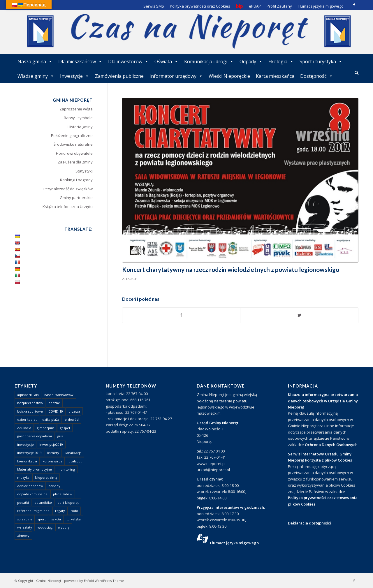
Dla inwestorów (128, 61)
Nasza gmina (35, 61)
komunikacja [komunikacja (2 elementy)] (27, 461)
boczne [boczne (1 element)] (54, 403)
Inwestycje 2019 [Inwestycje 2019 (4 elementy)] (29, 453)
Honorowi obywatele (74, 153)
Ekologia (281, 61)
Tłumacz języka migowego (234, 543)
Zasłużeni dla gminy (75, 162)
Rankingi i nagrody (76, 180)
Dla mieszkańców (80, 61)
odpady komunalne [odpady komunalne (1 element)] (32, 494)
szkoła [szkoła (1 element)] (56, 519)
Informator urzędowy (176, 76)
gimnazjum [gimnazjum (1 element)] (45, 428)
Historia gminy (80, 127)
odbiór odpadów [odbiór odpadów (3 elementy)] (30, 486)
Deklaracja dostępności (309, 523)
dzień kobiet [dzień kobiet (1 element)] (27, 419)
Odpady (251, 61)
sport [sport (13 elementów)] (42, 519)
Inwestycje (75, 76)
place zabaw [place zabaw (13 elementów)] (63, 494)
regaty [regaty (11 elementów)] (60, 511)
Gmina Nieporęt (49, 581)
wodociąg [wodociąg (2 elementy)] (45, 527)
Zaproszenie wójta (76, 109)
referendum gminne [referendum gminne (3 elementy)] (33, 511)
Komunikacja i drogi (209, 61)
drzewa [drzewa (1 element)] (74, 411)
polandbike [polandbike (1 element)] (43, 502)
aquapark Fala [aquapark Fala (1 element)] (28, 395)
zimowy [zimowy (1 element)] (23, 535)
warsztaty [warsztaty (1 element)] (25, 527)
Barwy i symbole (78, 118)
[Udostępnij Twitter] (299, 315)
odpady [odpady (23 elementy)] (54, 486)
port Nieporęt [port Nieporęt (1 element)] (68, 502)
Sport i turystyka (321, 61)
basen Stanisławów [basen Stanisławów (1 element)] (59, 395)
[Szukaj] (357, 73)
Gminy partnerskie (76, 198)
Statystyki (84, 171)
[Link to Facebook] (354, 4)
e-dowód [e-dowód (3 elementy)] (72, 419)
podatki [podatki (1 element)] (23, 502)
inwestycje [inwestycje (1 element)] (25, 444)
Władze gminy (36, 76)
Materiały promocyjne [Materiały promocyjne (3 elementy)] (35, 469)
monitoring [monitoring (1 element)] (66, 469)
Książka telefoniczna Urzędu (68, 207)
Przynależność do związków (68, 189)
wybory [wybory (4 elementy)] (64, 527)
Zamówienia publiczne (119, 76)
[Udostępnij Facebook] (181, 315)
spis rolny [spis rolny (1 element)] (25, 519)
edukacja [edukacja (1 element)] (24, 428)
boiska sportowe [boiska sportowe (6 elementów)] (30, 411)
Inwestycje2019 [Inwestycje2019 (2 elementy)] (51, 444)
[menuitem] (357, 73)
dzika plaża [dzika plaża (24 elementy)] (51, 419)
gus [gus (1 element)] (60, 436)
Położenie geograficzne (72, 135)
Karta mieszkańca (275, 76)
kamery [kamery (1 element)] (53, 453)
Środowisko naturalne (73, 144)
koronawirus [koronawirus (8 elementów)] (52, 461)
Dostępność (317, 76)
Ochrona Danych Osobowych (331, 445)
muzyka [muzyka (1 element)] (23, 477)
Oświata (166, 61)
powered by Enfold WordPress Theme (94, 581)
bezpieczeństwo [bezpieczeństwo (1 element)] (30, 403)
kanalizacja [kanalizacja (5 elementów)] (73, 453)
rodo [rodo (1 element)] (74, 511)
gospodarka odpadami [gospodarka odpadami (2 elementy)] (35, 436)
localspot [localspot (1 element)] (75, 461)
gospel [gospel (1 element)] (65, 428)
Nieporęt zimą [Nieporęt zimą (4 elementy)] (46, 477)
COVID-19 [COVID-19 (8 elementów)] (56, 411)
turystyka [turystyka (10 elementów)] (74, 519)
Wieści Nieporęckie (229, 76)
